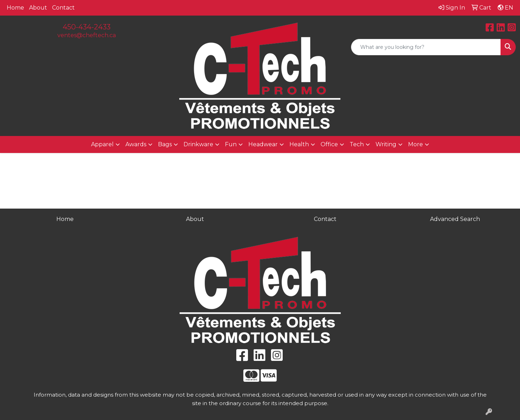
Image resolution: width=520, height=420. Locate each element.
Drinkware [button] (198, 144)
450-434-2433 (87, 27)
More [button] (416, 144)
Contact (63, 8)
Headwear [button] (263, 144)
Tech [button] (357, 144)
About (38, 8)
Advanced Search (455, 219)
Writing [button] (386, 144)
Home (15, 8)
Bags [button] (165, 144)
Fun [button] (231, 144)
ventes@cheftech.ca (87, 35)
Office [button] (329, 144)
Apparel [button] (102, 144)
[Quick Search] (426, 47)
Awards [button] (136, 144)
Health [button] (299, 144)
